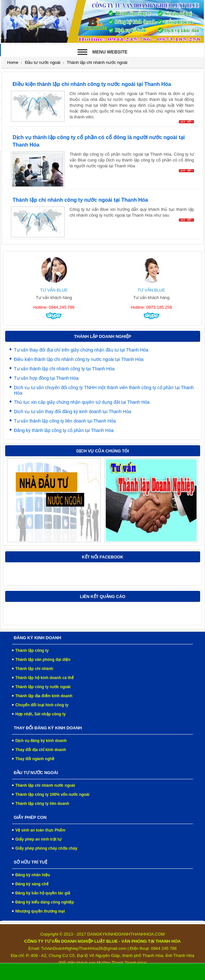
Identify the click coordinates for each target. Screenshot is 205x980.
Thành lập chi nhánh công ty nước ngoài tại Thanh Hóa (80, 200)
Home (13, 62)
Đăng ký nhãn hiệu (32, 875)
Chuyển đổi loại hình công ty (42, 705)
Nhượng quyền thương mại (40, 911)
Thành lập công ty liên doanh (42, 804)
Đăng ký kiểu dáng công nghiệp (44, 902)
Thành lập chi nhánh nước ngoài (45, 785)
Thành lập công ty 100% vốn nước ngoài (52, 795)
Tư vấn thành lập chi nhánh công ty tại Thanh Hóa (64, 369)
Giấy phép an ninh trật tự (38, 839)
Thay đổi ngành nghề (35, 759)
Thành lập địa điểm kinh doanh (44, 696)
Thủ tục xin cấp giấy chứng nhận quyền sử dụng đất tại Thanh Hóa (82, 402)
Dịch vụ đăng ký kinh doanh (41, 741)
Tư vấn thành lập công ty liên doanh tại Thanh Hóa (65, 421)
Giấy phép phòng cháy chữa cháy (46, 848)
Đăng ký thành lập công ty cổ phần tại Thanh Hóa (64, 430)
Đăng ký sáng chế (32, 884)
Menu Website (110, 52)
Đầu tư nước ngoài (43, 62)
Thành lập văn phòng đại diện (43, 660)
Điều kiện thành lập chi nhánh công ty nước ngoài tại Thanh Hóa (92, 84)
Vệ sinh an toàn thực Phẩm (40, 830)
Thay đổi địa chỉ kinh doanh (41, 750)
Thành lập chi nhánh (34, 669)
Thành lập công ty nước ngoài (43, 687)
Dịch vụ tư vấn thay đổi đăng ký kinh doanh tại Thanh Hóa (73, 412)
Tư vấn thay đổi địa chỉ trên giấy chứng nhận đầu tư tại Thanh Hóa (81, 350)
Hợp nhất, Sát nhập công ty (40, 714)
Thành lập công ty (32, 651)
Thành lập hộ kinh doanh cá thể (44, 678)
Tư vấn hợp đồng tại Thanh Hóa (46, 378)
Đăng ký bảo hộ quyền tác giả (43, 893)
